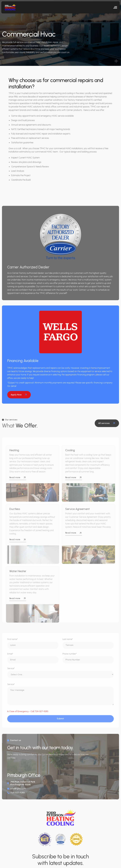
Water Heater (18, 580)
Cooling (70, 459)
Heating (14, 459)
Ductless (15, 518)
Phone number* (70, 658)
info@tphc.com (18, 793)
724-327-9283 (18, 797)
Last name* (68, 643)
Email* (10, 658)
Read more (18, 486)
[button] (115, 7)
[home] (11, 7)
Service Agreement (77, 518)
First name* (12, 643)
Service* (11, 673)
